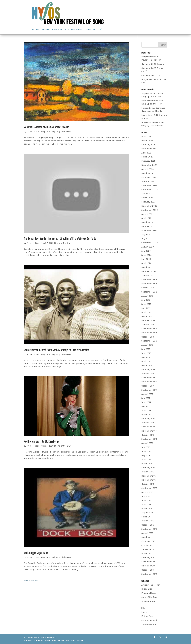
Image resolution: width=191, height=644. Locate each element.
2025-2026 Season (52, 29)
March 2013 (147, 537)
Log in (144, 612)
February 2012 (148, 558)
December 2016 (149, 427)
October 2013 (148, 525)
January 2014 (148, 521)
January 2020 (148, 276)
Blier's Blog (147, 589)
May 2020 (146, 259)
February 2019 (148, 320)
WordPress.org (149, 624)
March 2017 (147, 415)
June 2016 (146, 451)
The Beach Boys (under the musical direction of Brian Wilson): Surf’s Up (60, 238)
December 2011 (149, 562)
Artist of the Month (151, 585)
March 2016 (147, 464)
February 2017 (148, 419)
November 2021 (149, 231)
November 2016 (149, 431)
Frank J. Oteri (33, 132)
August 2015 (147, 492)
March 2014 (147, 517)
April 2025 (146, 153)
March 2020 (147, 267)
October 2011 (148, 570)
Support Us (92, 29)
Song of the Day (63, 132)
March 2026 (147, 140)
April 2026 (146, 136)
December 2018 (149, 329)
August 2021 (147, 235)
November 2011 (149, 566)
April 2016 (146, 459)
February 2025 (148, 161)
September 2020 (150, 243)
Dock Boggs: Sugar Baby (36, 553)
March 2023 (147, 198)
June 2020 (147, 255)
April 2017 (146, 410)
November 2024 (149, 165)
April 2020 (146, 263)
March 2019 (147, 316)
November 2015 (149, 480)
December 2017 (149, 378)
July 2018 (146, 349)
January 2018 (148, 374)
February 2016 (148, 468)
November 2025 (149, 149)
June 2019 (146, 304)
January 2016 (148, 472)
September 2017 (149, 390)
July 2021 (146, 239)
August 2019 (147, 296)
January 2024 (148, 181)
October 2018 (148, 337)
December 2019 (149, 280)
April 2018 (146, 361)
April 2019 (146, 312)
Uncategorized (148, 601)
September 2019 (149, 292)
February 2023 (148, 202)
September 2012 (149, 549)
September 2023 (150, 190)
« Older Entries (31, 581)
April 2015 (146, 504)
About (35, 29)
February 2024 (148, 177)
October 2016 (148, 435)
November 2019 (149, 284)
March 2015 (147, 509)
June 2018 (146, 353)
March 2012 (147, 554)
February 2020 (149, 271)
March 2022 (147, 222)
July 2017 (146, 398)
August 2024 (148, 169)
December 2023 (149, 185)
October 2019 (148, 288)
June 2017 (146, 402)
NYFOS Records (74, 29)
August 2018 (147, 345)
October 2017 (148, 386)
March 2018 (147, 365)
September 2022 (150, 210)
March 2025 (147, 157)
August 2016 (147, 443)
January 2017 (148, 423)
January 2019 (148, 325)
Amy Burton (147, 93)
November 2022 (149, 206)
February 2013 (148, 541)
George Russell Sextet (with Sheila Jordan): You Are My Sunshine (56, 350)
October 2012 (148, 545)
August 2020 (148, 247)
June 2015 (146, 500)
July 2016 (146, 447)
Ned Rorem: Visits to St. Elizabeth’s (41, 441)
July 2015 (146, 496)
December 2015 (149, 476)
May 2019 (146, 308)
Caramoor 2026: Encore (153, 64)
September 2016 (149, 439)
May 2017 (146, 406)
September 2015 (149, 488)
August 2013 (147, 533)
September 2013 (149, 529)
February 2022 (148, 226)
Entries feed (147, 616)
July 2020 (146, 251)
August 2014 (147, 513)
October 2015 (148, 484)
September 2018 (149, 341)
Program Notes (149, 593)
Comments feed (149, 620)
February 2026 (148, 145)
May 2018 (146, 357)
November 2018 (149, 333)
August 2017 (147, 394)
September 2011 (149, 574)
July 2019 (146, 300)
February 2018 (148, 370)
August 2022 (148, 214)
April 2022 (146, 218)
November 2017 (149, 382)
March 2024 (147, 173)
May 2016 (146, 455)
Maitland (146, 108)
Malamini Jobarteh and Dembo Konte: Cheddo (46, 127)
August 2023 (148, 194)
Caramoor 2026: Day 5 (152, 75)
